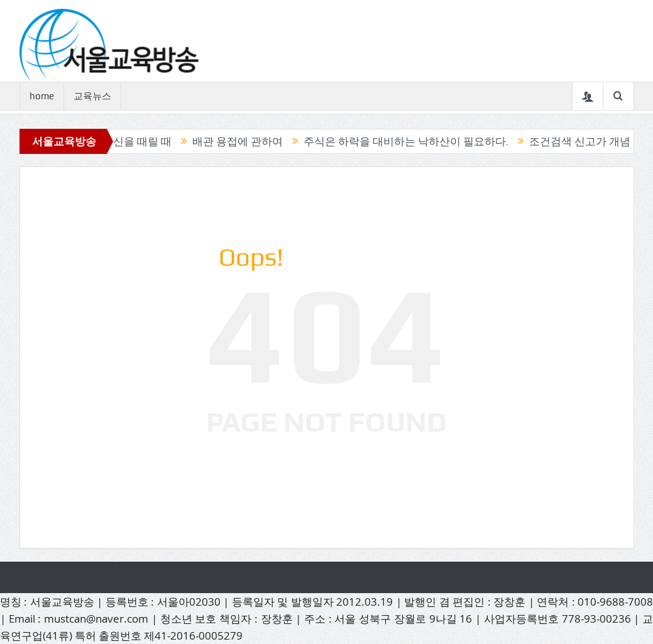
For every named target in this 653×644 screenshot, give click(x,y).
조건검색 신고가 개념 (585, 141)
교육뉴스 (92, 96)
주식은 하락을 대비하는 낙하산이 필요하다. (412, 141)
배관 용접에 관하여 (243, 141)
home (42, 96)
